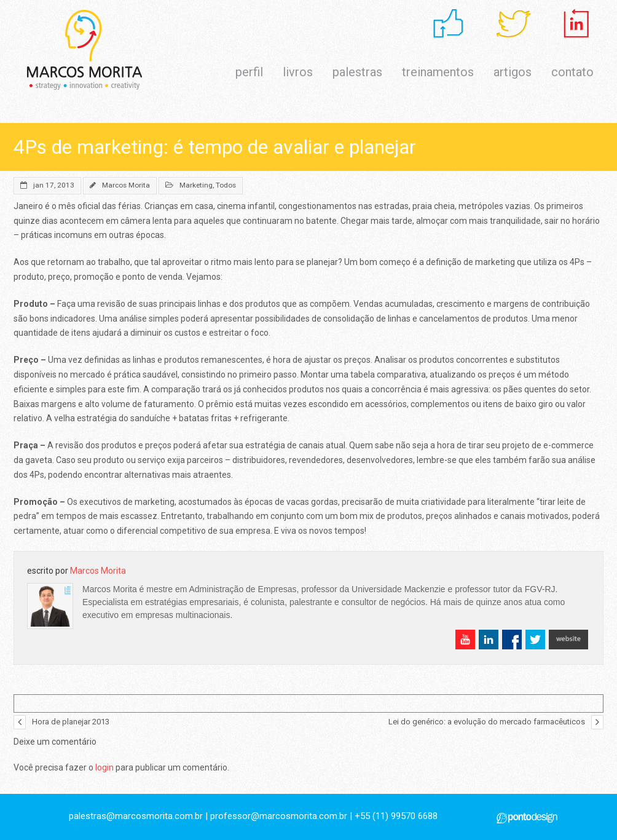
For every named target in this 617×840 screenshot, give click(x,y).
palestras (357, 72)
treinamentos (438, 72)
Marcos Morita (126, 185)
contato (572, 72)
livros (298, 72)
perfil (249, 72)
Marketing (196, 185)
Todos (226, 185)
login (104, 767)
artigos (513, 72)
